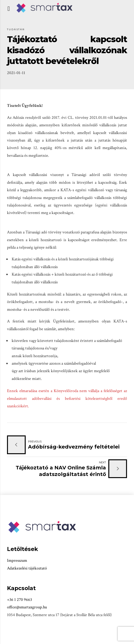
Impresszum (17, 560)
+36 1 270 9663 (19, 600)
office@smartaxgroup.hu (27, 607)
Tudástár (16, 29)
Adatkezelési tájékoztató (27, 568)
